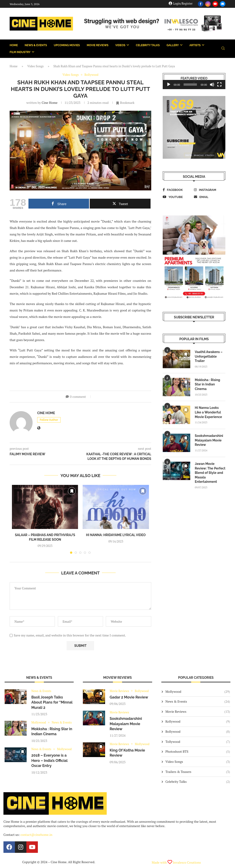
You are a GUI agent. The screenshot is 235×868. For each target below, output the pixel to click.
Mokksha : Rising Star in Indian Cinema (207, 384)
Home (14, 45)
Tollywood (198, 742)
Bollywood (198, 732)
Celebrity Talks (148, 45)
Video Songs (35, 66)
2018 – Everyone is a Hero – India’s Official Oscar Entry (49, 761)
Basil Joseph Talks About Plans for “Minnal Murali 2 (52, 702)
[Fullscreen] (219, 85)
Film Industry (20, 52)
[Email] (223, 4)
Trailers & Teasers (198, 772)
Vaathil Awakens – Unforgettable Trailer (209, 356)
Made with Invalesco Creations (176, 862)
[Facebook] (201, 4)
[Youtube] (215, 4)
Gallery (173, 45)
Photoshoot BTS (198, 752)
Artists (195, 45)
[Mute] (212, 85)
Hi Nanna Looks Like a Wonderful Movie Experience (208, 412)
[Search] (223, 49)
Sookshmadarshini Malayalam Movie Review (209, 440)
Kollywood (198, 721)
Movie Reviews (98, 45)
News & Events (36, 45)
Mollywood (198, 692)
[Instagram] (208, 4)
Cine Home (50, 103)
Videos (120, 45)
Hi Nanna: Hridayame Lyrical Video (116, 535)
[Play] (169, 85)
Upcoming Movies (67, 45)
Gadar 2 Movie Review (129, 697)
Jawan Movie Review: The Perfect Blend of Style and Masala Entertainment (210, 472)
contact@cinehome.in (36, 835)
